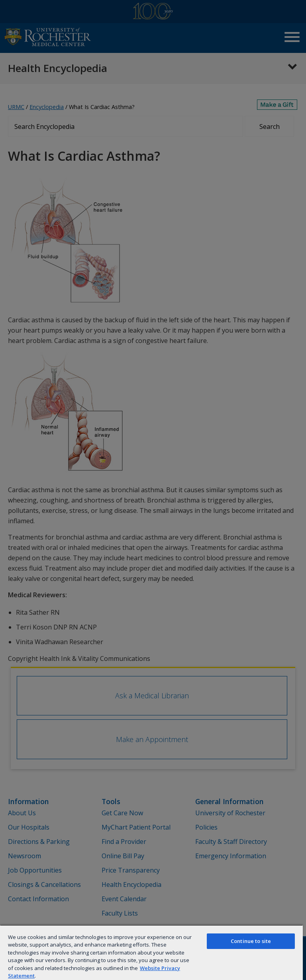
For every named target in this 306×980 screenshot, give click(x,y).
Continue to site (251, 941)
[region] (151, 952)
